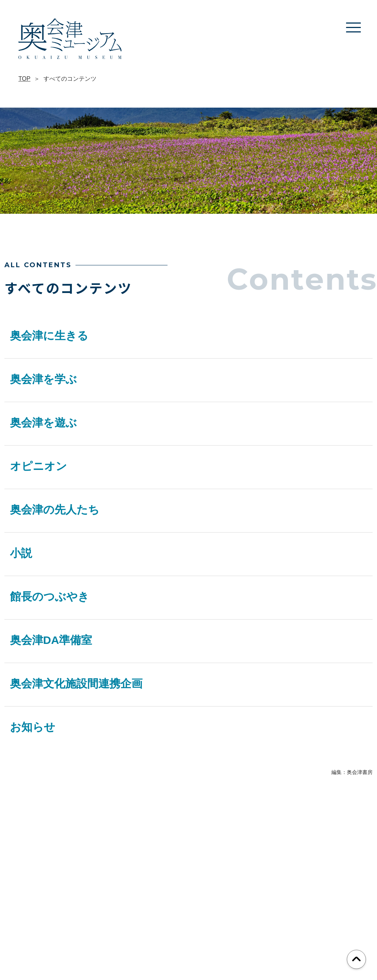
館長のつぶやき (50, 597)
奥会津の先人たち (55, 510)
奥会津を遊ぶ (43, 423)
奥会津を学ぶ (43, 379)
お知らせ (33, 727)
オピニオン (38, 466)
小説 (21, 553)
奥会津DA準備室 (51, 640)
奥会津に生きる (49, 336)
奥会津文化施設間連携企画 (76, 683)
